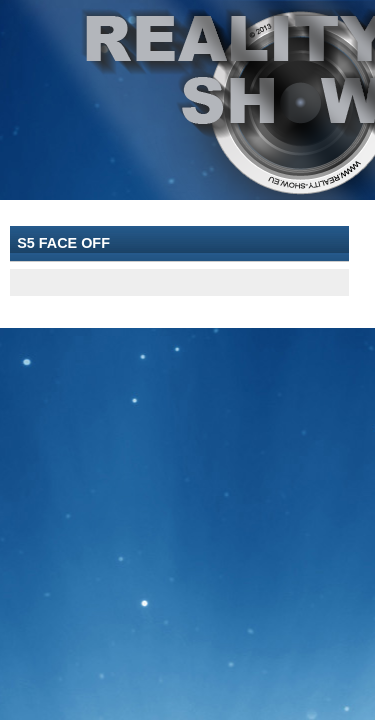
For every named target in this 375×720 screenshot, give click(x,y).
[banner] (187, 100)
